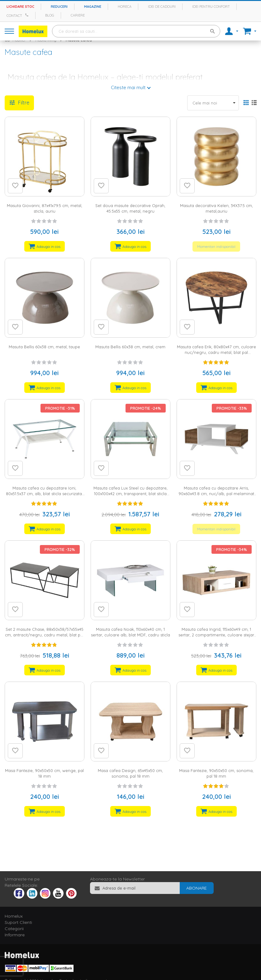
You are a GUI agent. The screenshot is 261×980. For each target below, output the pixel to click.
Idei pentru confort (211, 7)
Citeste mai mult (128, 87)
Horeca (125, 7)
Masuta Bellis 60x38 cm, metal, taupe (44, 347)
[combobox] (136, 31)
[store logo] (33, 31)
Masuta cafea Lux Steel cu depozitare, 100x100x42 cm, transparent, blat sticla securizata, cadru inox (130, 494)
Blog (50, 15)
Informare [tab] (15, 935)
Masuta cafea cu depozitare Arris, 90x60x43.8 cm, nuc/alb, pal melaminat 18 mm (216, 494)
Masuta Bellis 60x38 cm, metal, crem (130, 347)
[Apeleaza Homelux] (28, 15)
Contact (14, 16)
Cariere (78, 15)
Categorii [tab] (14, 929)
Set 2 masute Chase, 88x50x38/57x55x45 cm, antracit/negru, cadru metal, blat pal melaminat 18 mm (44, 635)
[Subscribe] (197, 888)
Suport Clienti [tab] (18, 922)
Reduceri (59, 7)
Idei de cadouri (162, 7)
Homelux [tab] (14, 916)
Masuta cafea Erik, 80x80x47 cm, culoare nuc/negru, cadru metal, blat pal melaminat (216, 352)
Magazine (93, 7)
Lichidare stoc (20, 7)
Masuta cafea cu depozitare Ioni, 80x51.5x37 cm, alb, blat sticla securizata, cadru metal (44, 494)
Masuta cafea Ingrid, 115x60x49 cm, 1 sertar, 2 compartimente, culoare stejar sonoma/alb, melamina (216, 635)
